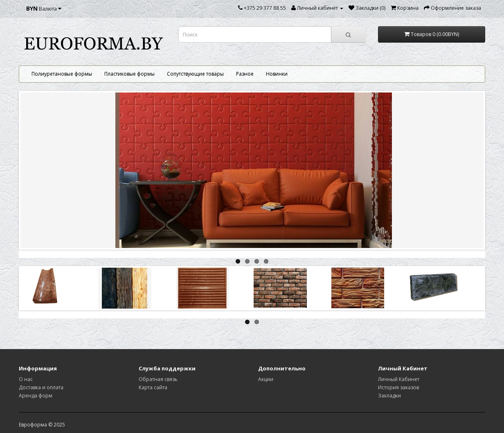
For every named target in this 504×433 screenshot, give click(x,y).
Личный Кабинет (399, 379)
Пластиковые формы (129, 74)
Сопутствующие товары (195, 74)
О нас (26, 379)
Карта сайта (153, 387)
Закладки (389, 396)
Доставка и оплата (41, 387)
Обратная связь (158, 379)
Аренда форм (36, 396)
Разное (245, 74)
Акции (266, 379)
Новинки (277, 74)
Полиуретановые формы (62, 74)
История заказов (398, 387)
